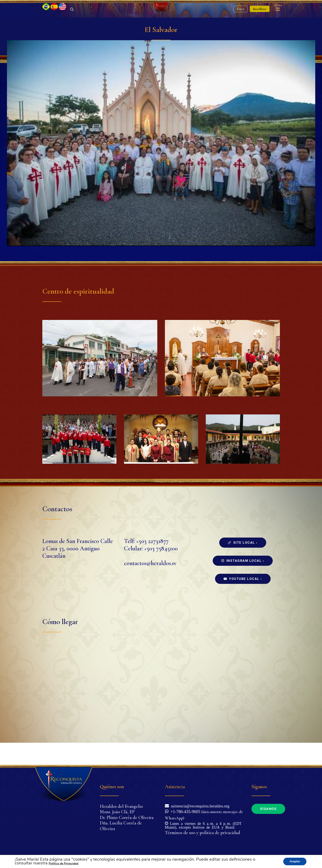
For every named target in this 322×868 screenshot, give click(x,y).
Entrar (240, 20)
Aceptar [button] (295, 861)
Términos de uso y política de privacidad (202, 833)
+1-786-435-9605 (184, 811)
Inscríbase (260, 20)
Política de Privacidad (63, 863)
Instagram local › (243, 583)
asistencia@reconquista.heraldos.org (199, 806)
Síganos (268, 809)
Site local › (243, 565)
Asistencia (175, 787)
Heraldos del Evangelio (121, 806)
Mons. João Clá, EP (117, 812)
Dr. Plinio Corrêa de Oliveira (127, 817)
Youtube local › (243, 601)
